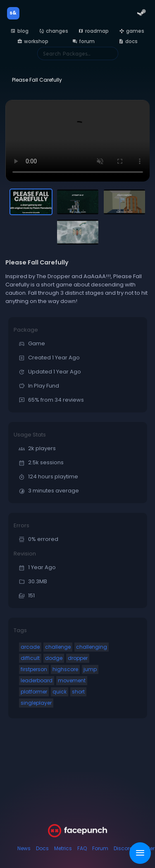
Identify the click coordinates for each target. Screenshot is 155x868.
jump (90, 669)
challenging (92, 647)
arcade (30, 647)
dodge (54, 658)
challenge (58, 647)
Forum (100, 848)
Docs (42, 848)
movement (72, 680)
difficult (30, 658)
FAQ (82, 848)
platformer (34, 692)
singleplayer (36, 703)
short (78, 692)
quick (60, 692)
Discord (123, 848)
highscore (65, 669)
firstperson (34, 669)
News (24, 848)
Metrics (63, 848)
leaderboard (37, 680)
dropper (78, 658)
